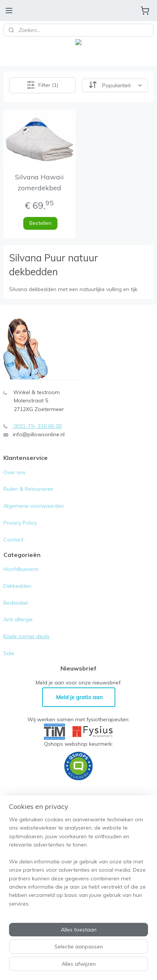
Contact (13, 540)
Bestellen (40, 223)
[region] (78, 865)
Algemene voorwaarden (34, 506)
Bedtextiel (16, 603)
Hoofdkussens (21, 569)
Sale (9, 653)
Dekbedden (17, 586)
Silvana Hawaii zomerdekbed (39, 182)
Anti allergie (18, 619)
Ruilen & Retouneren (28, 489)
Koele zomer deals (26, 636)
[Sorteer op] (115, 85)
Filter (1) (42, 85)
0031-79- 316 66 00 (38, 426)
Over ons (14, 472)
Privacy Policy (21, 523)
